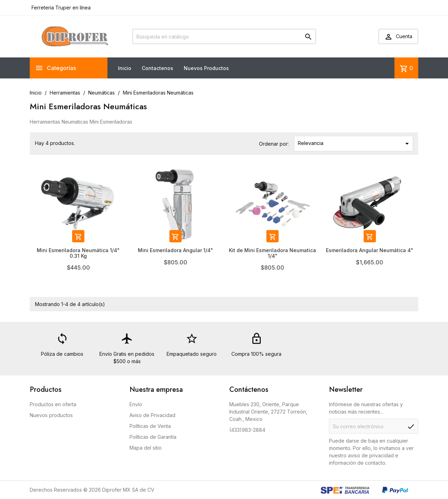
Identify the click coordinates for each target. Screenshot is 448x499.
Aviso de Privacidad (152, 415)
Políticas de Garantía (153, 437)
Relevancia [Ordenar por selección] (355, 144)
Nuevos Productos (206, 68)
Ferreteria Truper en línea (60, 8)
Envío (136, 404)
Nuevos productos (51, 415)
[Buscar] (224, 36)
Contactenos (157, 68)
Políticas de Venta (150, 426)
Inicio (125, 68)
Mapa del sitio (146, 448)
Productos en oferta (53, 404)
